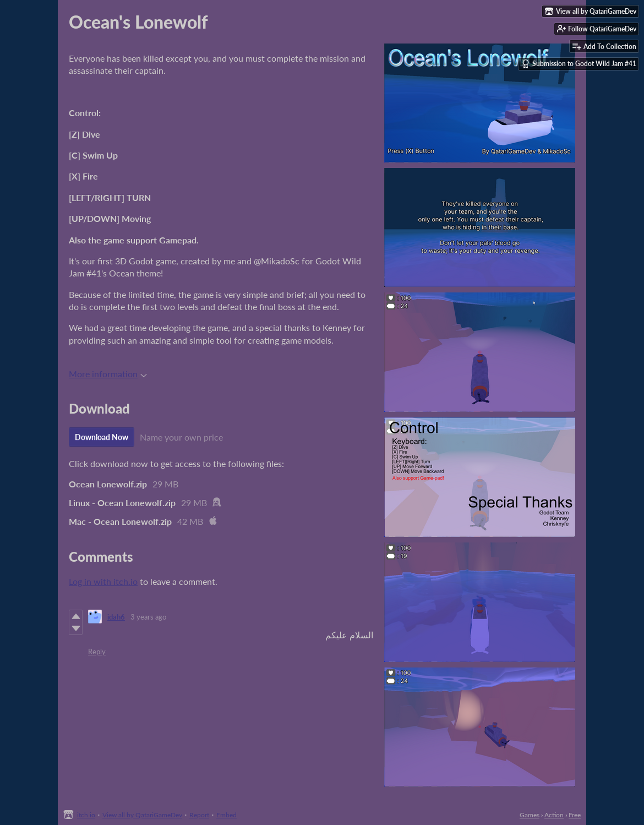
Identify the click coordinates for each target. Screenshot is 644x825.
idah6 (116, 617)
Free (575, 815)
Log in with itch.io (103, 581)
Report (199, 815)
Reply (97, 652)
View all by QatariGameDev (142, 815)
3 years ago (148, 617)
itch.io (86, 815)
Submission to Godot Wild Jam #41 (579, 64)
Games (530, 815)
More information (108, 374)
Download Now (102, 437)
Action (554, 815)
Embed (227, 815)
